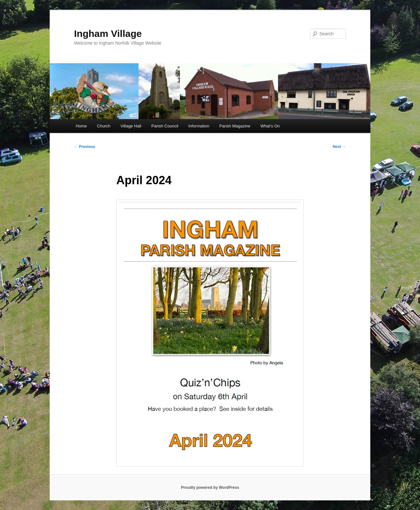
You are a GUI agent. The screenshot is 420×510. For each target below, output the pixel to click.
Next (339, 147)
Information (199, 126)
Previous (85, 147)
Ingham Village (108, 34)
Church (104, 126)
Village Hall (131, 126)
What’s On (270, 126)
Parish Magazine (235, 126)
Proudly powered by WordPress (210, 488)
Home (81, 126)
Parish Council (165, 126)
